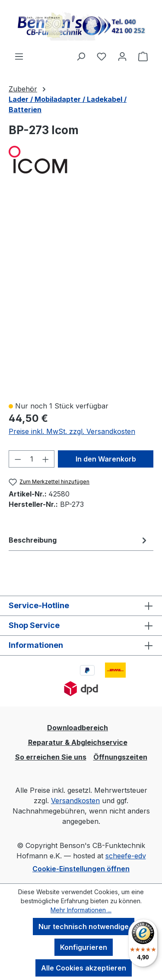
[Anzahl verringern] (18, 459)
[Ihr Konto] (122, 56)
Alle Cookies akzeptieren (84, 968)
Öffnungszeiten (120, 757)
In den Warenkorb (106, 459)
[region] (81, 292)
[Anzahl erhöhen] (46, 459)
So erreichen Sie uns (51, 757)
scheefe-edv (126, 856)
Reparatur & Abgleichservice (78, 742)
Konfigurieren (84, 947)
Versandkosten (75, 801)
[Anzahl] (32, 459)
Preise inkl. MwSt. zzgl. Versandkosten (72, 431)
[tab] (79, 540)
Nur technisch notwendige (84, 927)
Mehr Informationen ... (81, 910)
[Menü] (19, 56)
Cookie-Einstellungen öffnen (81, 869)
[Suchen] (81, 56)
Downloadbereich (78, 728)
